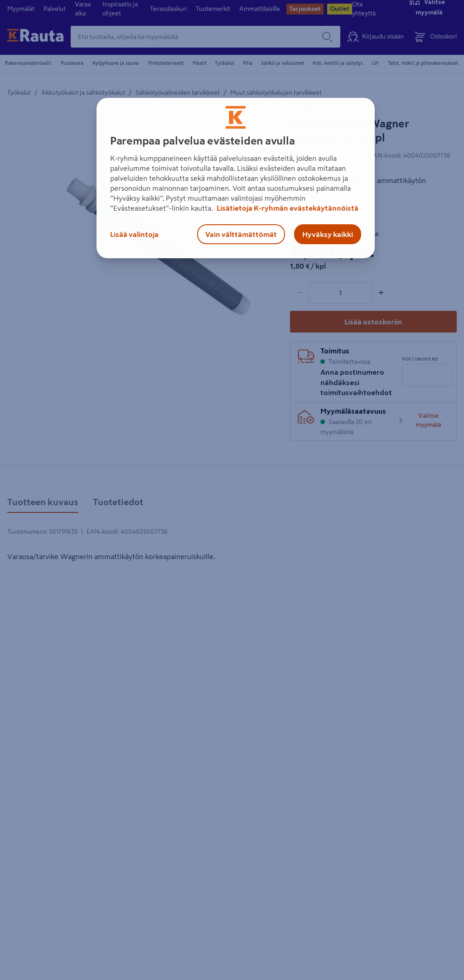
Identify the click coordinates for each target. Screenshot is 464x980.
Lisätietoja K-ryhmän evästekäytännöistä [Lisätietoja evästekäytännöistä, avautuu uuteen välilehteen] (287, 208)
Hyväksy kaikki (328, 234)
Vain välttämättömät (241, 234)
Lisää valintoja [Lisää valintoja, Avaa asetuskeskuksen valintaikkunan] (134, 234)
